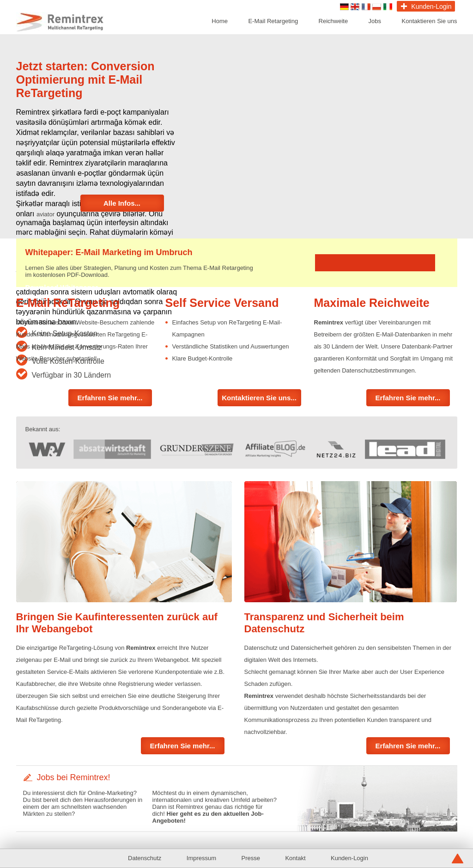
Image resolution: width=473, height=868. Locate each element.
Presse (251, 858)
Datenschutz (145, 858)
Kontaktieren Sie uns (430, 21)
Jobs (375, 21)
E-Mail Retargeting (273, 21)
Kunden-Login (349, 858)
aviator (45, 214)
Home (220, 21)
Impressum (201, 858)
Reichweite (334, 21)
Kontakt (295, 858)
